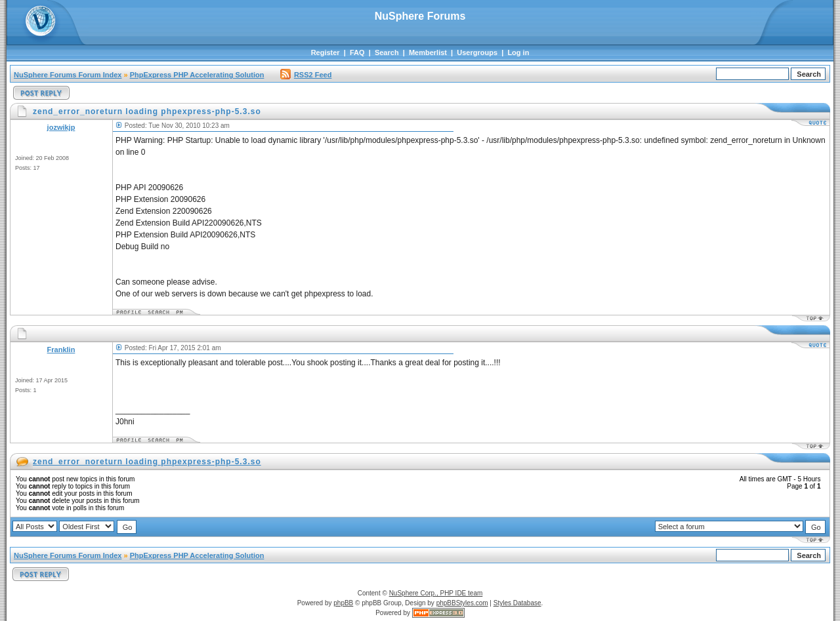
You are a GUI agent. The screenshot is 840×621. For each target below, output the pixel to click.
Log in (518, 52)
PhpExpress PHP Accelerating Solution (197, 75)
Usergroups (477, 52)
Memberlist (428, 52)
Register (325, 52)
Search (387, 52)
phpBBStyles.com (462, 603)
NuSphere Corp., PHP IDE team (436, 593)
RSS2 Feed (306, 75)
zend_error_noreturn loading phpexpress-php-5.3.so (147, 462)
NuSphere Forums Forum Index (68, 75)
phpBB (343, 603)
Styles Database (517, 603)
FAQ (357, 52)
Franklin (61, 350)
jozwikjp (61, 127)
